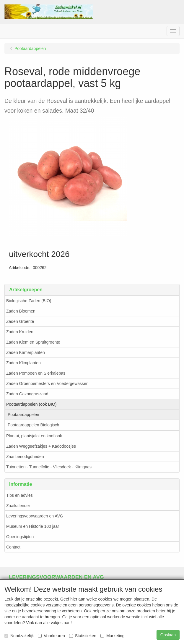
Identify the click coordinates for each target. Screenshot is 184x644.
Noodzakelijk (19, 636)
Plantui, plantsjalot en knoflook (34, 436)
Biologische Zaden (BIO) (29, 301)
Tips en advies (19, 495)
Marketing (112, 636)
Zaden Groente (20, 321)
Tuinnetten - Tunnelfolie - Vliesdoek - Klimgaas (49, 467)
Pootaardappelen (23, 415)
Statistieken (83, 636)
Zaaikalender (18, 506)
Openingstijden (20, 537)
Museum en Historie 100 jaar (33, 526)
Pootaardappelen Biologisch (33, 425)
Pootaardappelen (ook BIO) (31, 404)
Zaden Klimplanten (23, 363)
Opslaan (168, 635)
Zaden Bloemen (21, 311)
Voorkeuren (51, 636)
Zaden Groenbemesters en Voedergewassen (47, 384)
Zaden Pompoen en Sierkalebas (36, 373)
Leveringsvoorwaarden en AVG (35, 516)
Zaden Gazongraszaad (27, 394)
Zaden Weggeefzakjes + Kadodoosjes (41, 446)
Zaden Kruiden (20, 332)
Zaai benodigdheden (25, 457)
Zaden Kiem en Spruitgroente (33, 342)
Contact (13, 547)
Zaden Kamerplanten (26, 352)
